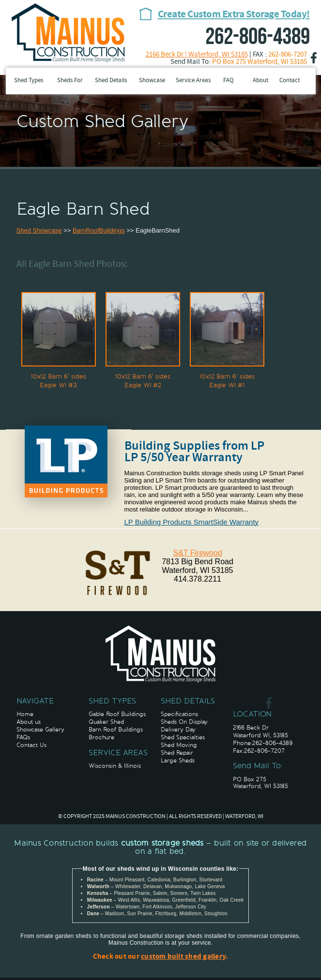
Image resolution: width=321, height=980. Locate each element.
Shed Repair (177, 753)
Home (25, 714)
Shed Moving (179, 745)
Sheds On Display (184, 722)
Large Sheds (178, 761)
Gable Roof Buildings (117, 714)
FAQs (23, 737)
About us (29, 722)
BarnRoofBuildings (99, 230)
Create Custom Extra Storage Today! (234, 15)
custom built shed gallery (183, 957)
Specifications (179, 714)
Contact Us (31, 745)
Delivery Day (178, 730)
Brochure (101, 737)
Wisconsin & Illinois (115, 766)
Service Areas (193, 81)
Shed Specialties (183, 737)
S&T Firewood (197, 553)
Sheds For (70, 81)
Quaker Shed (106, 722)
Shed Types (29, 81)
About (260, 81)
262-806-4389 (258, 37)
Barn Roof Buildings (116, 730)
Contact (290, 81)
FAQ (229, 81)
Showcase (152, 81)
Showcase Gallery (40, 730)
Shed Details (111, 81)
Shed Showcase (39, 230)
